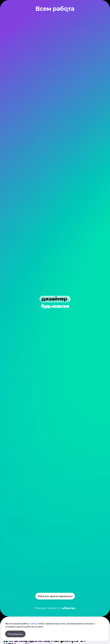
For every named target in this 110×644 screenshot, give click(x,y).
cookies (33, 624)
